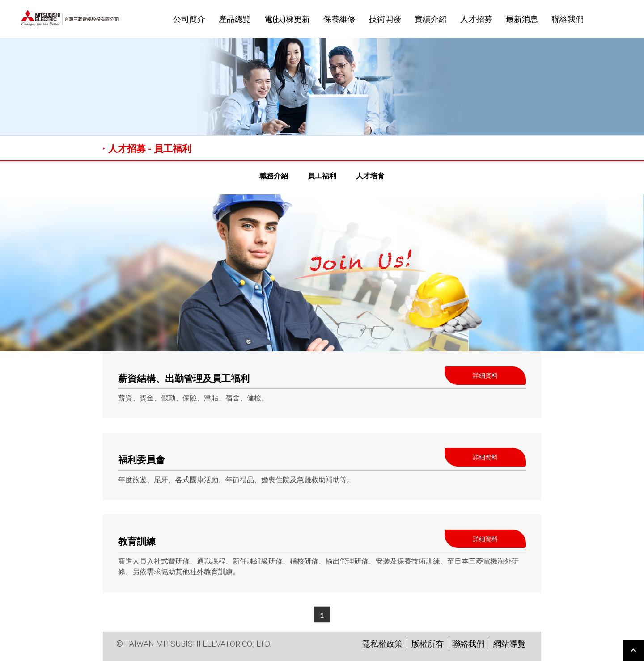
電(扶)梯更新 (287, 19)
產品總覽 (235, 19)
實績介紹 (431, 19)
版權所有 (428, 644)
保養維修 (339, 19)
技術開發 (385, 19)
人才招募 (476, 19)
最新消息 (522, 19)
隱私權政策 (382, 644)
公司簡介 (189, 19)
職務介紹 (274, 175)
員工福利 (322, 175)
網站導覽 (509, 644)
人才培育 (370, 175)
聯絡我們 (568, 19)
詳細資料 (485, 375)
